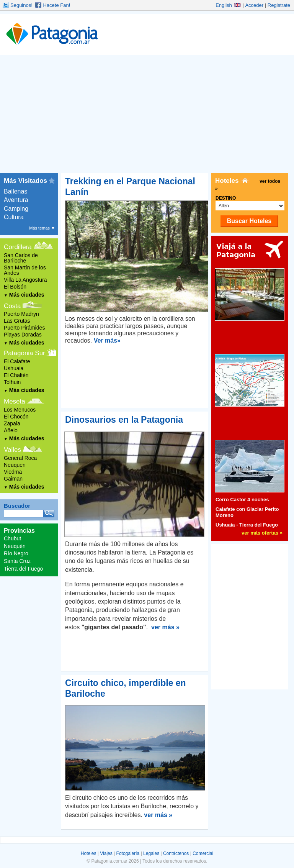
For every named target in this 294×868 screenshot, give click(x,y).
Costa (12, 306)
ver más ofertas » (262, 533)
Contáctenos (176, 853)
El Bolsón (15, 287)
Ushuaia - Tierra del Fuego (247, 525)
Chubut (12, 538)
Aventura (16, 200)
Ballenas (16, 191)
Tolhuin (12, 382)
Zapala (12, 423)
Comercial (203, 853)
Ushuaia (14, 368)
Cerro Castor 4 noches (242, 500)
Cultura (14, 217)
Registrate (279, 5)
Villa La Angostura (25, 280)
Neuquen (15, 465)
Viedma (13, 472)
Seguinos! (21, 5)
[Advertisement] (147, 116)
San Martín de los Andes (25, 270)
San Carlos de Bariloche (21, 258)
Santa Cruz (17, 561)
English (228, 5)
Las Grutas (17, 321)
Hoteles (89, 853)
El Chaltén (16, 375)
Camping (16, 209)
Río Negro (16, 553)
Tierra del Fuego (23, 569)
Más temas (42, 228)
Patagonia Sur (24, 353)
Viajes (106, 853)
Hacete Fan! (56, 5)
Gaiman (13, 479)
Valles (12, 450)
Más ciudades (24, 295)
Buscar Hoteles (249, 221)
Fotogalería (128, 853)
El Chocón (16, 417)
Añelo (11, 430)
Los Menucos (20, 410)
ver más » (165, 627)
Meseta (15, 401)
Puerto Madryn (21, 314)
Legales (151, 853)
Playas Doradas (23, 335)
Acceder (254, 5)
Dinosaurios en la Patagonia (124, 420)
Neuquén (15, 546)
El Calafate (17, 361)
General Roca (20, 458)
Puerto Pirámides (24, 328)
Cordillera (18, 247)
